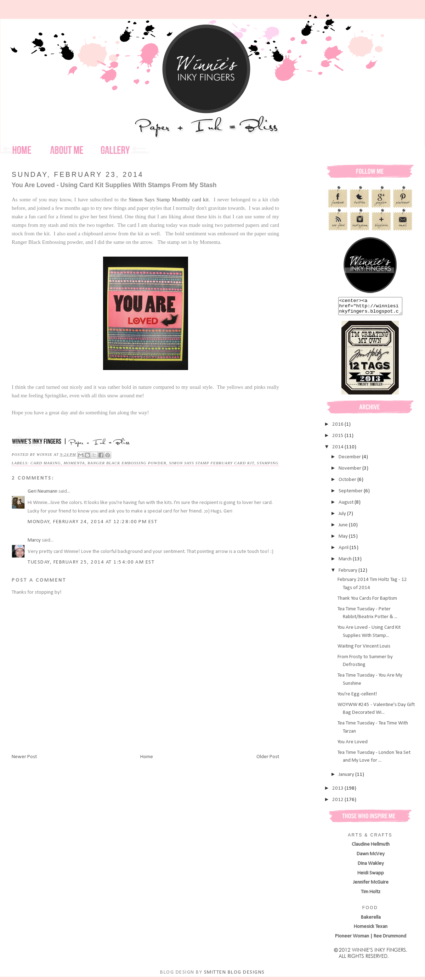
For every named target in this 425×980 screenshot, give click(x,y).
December (350, 460)
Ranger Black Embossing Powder (127, 463)
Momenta (74, 463)
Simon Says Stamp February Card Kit (211, 463)
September (351, 494)
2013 (338, 792)
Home (147, 757)
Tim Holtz (371, 895)
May (344, 540)
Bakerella (371, 921)
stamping (268, 463)
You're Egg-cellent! (357, 697)
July (343, 517)
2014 (338, 450)
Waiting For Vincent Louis (364, 649)
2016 (338, 428)
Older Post (268, 757)
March (346, 562)
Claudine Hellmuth (371, 848)
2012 (338, 803)
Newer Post (24, 757)
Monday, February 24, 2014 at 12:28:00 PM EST (92, 522)
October (348, 483)
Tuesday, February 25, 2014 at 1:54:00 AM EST (91, 562)
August (347, 506)
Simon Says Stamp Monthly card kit (169, 200)
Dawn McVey (371, 857)
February (348, 574)
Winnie (45, 454)
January (347, 778)
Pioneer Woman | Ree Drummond (371, 939)
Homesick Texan (371, 930)
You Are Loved (353, 745)
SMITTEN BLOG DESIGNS (234, 976)
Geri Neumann (42, 491)
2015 (338, 439)
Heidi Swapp (371, 876)
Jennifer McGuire (371, 886)
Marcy (34, 540)
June (344, 528)
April (344, 551)
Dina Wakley (371, 867)
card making (46, 463)
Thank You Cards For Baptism (367, 602)
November (350, 472)
